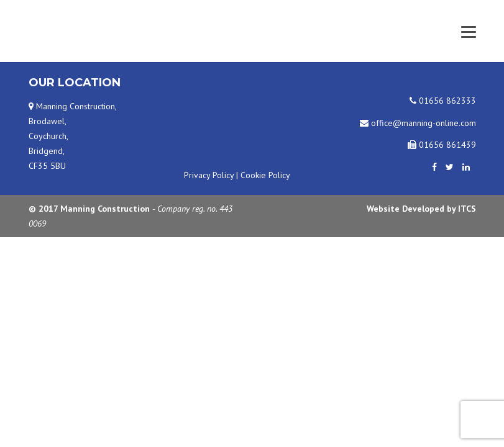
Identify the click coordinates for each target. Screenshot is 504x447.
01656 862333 (443, 101)
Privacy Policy (209, 175)
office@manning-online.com (418, 123)
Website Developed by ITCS (421, 209)
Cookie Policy (265, 175)
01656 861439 (442, 145)
